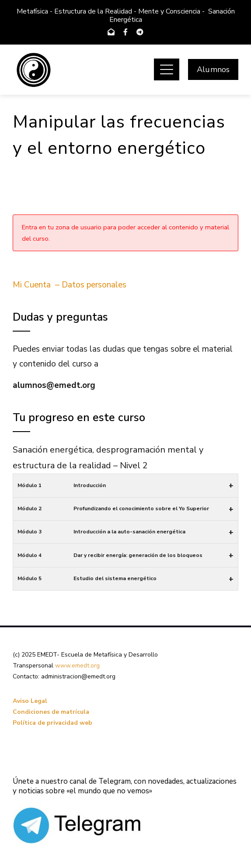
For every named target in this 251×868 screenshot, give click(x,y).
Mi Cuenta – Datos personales (70, 285)
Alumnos (213, 69)
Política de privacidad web (52, 723)
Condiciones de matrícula (51, 712)
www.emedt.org (77, 666)
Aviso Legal (30, 701)
